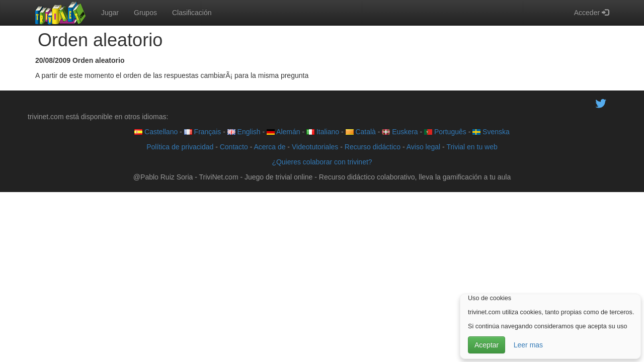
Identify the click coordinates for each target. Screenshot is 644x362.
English (244, 132)
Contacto (234, 147)
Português (445, 132)
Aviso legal (423, 147)
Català (361, 132)
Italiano (323, 132)
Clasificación (192, 13)
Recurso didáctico (373, 147)
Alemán (284, 132)
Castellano (156, 132)
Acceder (591, 13)
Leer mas (528, 345)
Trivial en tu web (472, 147)
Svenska (491, 132)
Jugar (110, 13)
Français (203, 132)
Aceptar (487, 345)
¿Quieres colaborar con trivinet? (322, 162)
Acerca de (269, 147)
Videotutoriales (315, 147)
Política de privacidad (180, 147)
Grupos (145, 13)
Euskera (400, 132)
